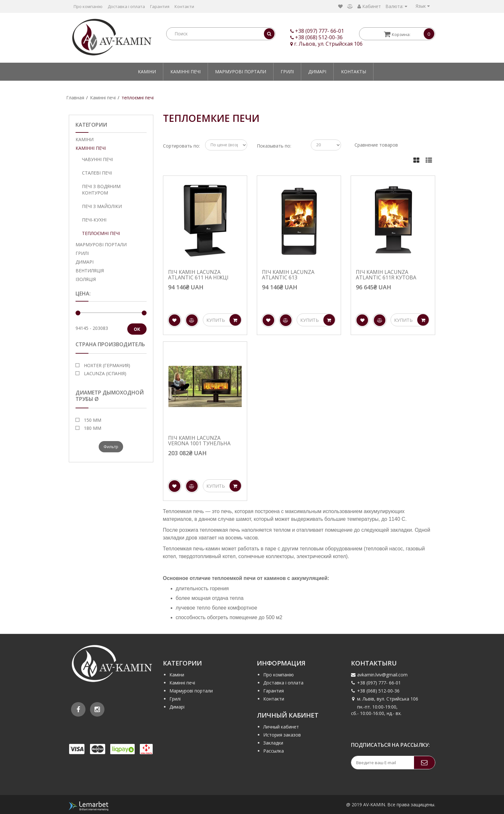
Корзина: (408, 34)
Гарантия (160, 6)
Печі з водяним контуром (101, 190)
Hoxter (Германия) (106, 365)
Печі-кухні (94, 220)
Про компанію (88, 6)
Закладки (273, 743)
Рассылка (274, 751)
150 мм (92, 420)
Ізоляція (86, 279)
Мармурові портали (241, 72)
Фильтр (111, 447)
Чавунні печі (97, 159)
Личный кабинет (281, 727)
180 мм (92, 428)
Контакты (354, 72)
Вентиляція (90, 271)
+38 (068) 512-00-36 (319, 37)
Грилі (287, 72)
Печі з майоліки (102, 206)
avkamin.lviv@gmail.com (379, 675)
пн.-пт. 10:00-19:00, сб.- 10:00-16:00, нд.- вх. (376, 710)
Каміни (147, 72)
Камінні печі (185, 72)
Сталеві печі (97, 173)
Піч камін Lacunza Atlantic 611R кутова (386, 275)
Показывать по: (274, 146)
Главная (75, 98)
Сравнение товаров (376, 145)
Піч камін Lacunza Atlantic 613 (288, 275)
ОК (137, 329)
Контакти (184, 6)
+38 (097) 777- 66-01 (319, 31)
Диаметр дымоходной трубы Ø (110, 396)
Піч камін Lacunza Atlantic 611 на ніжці (198, 275)
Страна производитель (110, 344)
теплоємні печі (138, 98)
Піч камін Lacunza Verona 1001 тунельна (199, 441)
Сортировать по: (181, 146)
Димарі (317, 72)
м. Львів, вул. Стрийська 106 (385, 699)
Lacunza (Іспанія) (104, 373)
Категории (91, 125)
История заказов (282, 735)
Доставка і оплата (126, 6)
